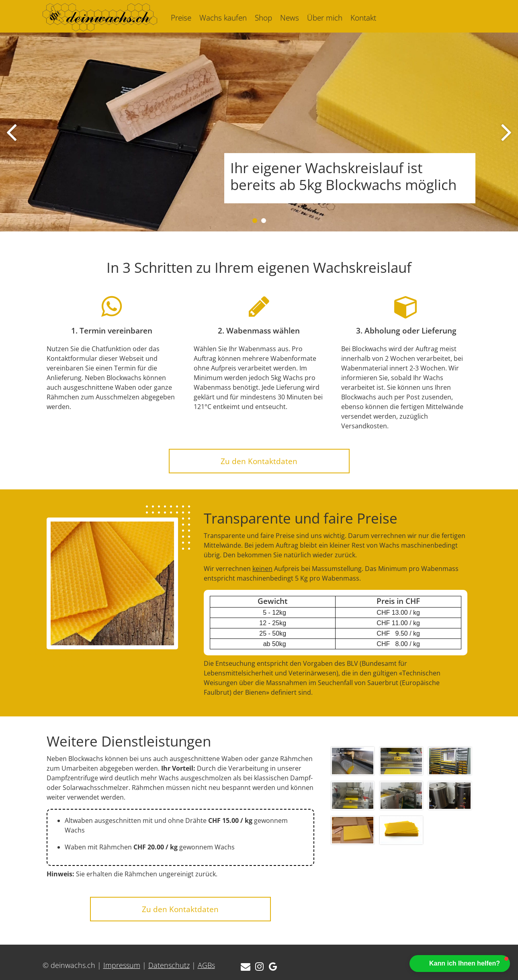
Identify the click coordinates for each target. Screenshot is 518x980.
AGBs (206, 965)
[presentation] (11, 132)
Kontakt (363, 17)
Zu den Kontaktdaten (259, 461)
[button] (255, 221)
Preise (181, 17)
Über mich (325, 17)
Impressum (122, 965)
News (290, 17)
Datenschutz (169, 965)
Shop (263, 17)
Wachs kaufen (223, 17)
